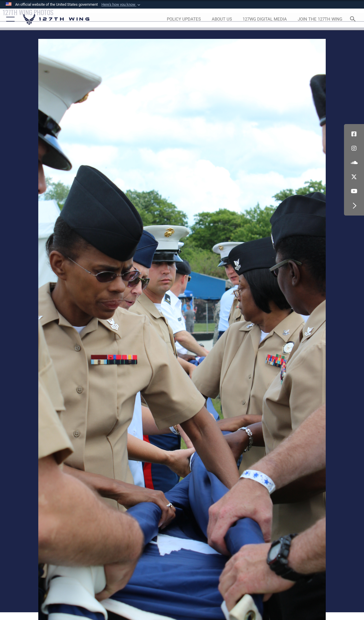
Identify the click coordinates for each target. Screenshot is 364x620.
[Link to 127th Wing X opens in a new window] (354, 177)
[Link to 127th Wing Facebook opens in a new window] (354, 134)
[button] (121, 5)
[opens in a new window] (184, 19)
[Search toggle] (354, 19)
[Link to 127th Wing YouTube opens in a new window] (354, 191)
